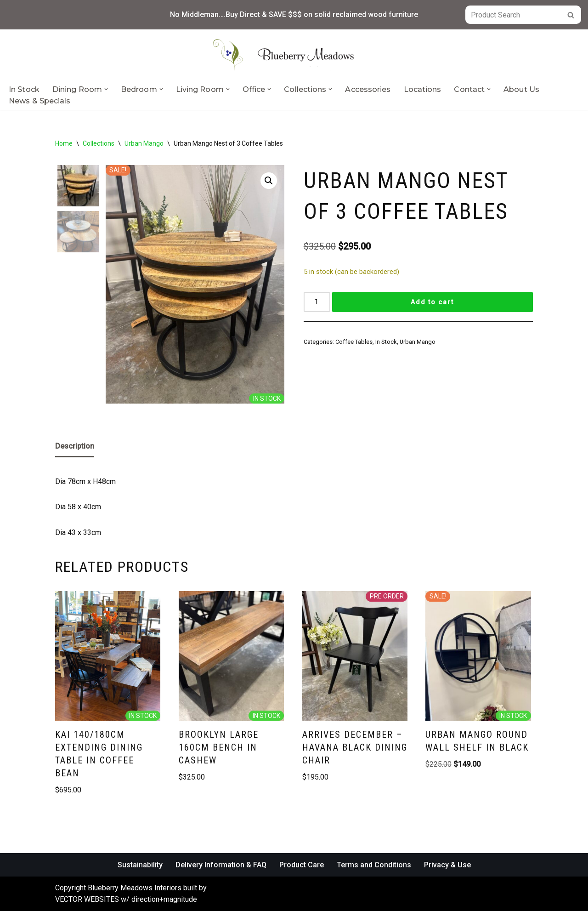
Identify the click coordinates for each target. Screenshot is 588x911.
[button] (106, 89)
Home (64, 143)
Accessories (368, 89)
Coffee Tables (354, 342)
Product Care (302, 865)
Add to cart (432, 302)
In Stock (24, 89)
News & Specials (40, 101)
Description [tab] (75, 446)
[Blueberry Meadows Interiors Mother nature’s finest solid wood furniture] (294, 55)
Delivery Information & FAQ (221, 865)
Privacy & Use (447, 865)
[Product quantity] (317, 302)
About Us (521, 89)
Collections (99, 143)
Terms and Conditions (374, 865)
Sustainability (140, 865)
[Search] (513, 15)
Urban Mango (144, 143)
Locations (423, 89)
